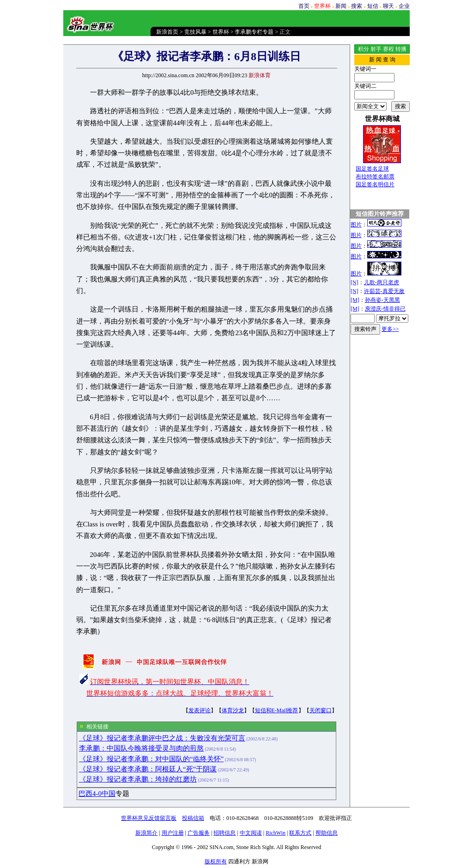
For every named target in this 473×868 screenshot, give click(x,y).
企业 (404, 6)
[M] (355, 300)
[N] (355, 282)
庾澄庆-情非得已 (385, 309)
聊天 (388, 6)
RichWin (276, 833)
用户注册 (173, 833)
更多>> (390, 329)
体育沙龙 (233, 710)
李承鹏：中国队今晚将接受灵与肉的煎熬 (141, 748)
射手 (376, 49)
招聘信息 (224, 833)
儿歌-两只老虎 (382, 282)
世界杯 (221, 32)
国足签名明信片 (375, 184)
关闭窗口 (321, 710)
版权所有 (216, 862)
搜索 (357, 6)
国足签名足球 (372, 169)
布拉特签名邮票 (375, 177)
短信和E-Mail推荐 (277, 710)
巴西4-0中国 (97, 794)
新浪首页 (167, 32)
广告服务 (199, 833)
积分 (364, 49)
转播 (401, 49)
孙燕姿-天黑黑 (382, 300)
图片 (356, 225)
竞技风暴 (195, 32)
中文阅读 (251, 833)
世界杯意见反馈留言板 (149, 818)
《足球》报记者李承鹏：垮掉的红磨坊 (138, 779)
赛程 (388, 49)
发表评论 (200, 710)
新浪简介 (146, 833)
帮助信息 (327, 833)
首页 (304, 6)
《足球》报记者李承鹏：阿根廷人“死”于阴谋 (148, 769)
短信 (373, 6)
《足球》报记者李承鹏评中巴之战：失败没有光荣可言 (162, 738)
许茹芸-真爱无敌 (384, 291)
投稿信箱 (193, 818)
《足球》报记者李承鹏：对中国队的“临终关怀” (151, 759)
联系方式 (300, 833)
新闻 (341, 6)
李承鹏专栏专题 (254, 32)
